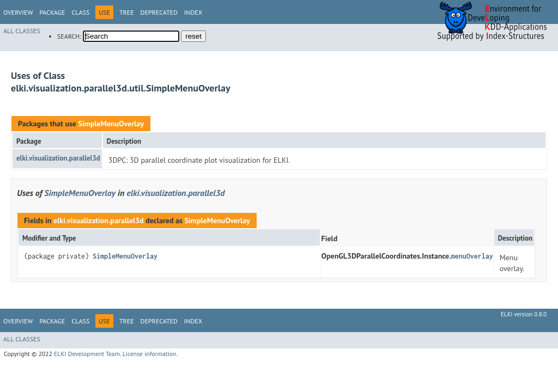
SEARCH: (69, 36)
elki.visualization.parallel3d (58, 158)
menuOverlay (472, 256)
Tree (127, 12)
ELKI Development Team (87, 354)
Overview (18, 12)
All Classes (22, 31)
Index (193, 12)
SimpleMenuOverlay (111, 124)
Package (52, 12)
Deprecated (159, 12)
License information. (150, 354)
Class (80, 12)
